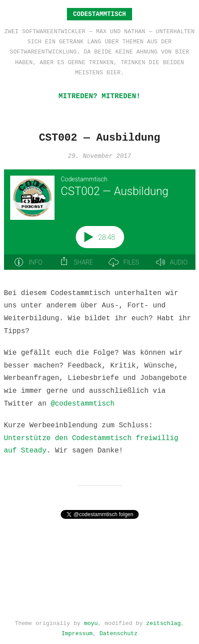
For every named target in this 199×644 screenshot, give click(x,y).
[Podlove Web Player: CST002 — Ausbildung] (100, 225)
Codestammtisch (100, 14)
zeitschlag (164, 621)
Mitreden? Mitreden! (99, 96)
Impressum (77, 632)
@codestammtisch (82, 404)
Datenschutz (119, 632)
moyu (91, 621)
